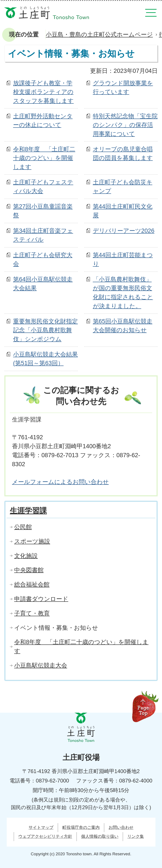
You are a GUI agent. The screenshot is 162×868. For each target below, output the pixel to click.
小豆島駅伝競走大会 (41, 665)
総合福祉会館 (32, 584)
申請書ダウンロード (41, 599)
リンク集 (136, 836)
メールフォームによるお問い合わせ (60, 482)
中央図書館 (29, 570)
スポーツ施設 (32, 541)
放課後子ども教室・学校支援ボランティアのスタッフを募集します (43, 92)
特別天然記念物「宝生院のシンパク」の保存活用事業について (125, 125)
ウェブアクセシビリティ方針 (45, 836)
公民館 (23, 527)
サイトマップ (41, 827)
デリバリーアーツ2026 (124, 231)
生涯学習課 (28, 511)
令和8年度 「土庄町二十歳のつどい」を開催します (44, 158)
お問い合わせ (121, 827)
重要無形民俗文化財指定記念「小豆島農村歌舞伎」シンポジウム (45, 330)
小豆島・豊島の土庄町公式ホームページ (99, 34)
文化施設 (26, 556)
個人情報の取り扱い (100, 836)
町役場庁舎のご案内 (81, 827)
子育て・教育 (32, 613)
